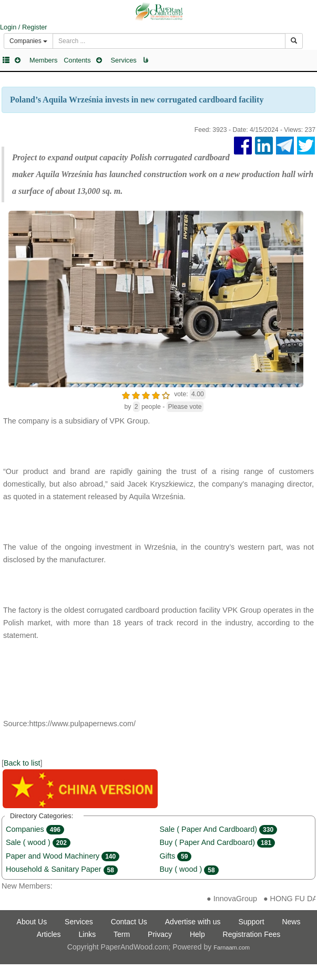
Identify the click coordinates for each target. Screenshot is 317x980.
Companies (35, 829)
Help (197, 934)
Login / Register (24, 27)
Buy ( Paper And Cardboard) (218, 842)
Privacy (160, 934)
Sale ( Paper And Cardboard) (219, 829)
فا (146, 60)
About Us (32, 922)
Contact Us (129, 922)
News (291, 922)
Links (88, 934)
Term (122, 934)
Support (251, 922)
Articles (49, 934)
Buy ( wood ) (189, 869)
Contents (77, 60)
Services (124, 60)
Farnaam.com (232, 947)
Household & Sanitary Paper (62, 869)
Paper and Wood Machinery (63, 856)
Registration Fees (252, 934)
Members (43, 60)
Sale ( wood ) (38, 842)
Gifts (176, 856)
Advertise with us (193, 922)
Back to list (22, 763)
